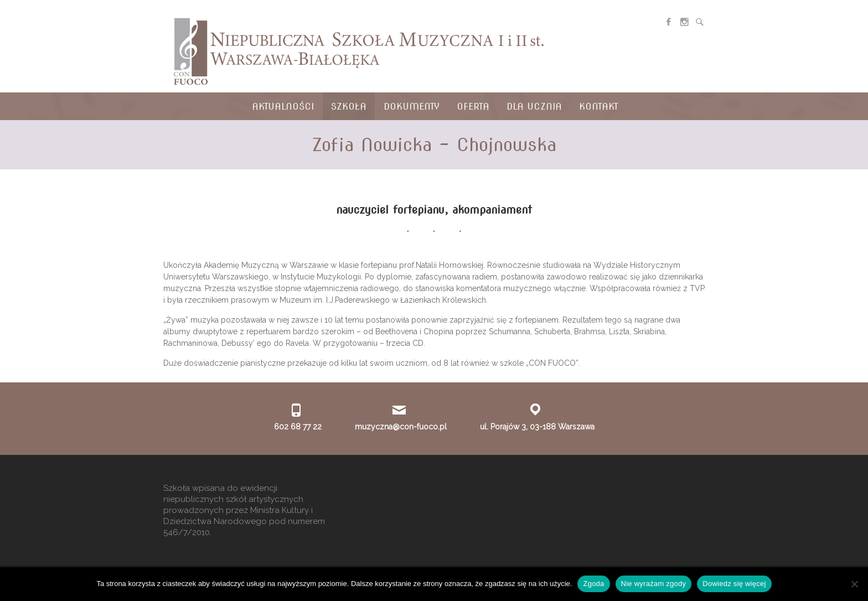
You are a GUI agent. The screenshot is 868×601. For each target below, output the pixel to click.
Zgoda (593, 584)
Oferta (473, 107)
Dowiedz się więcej (734, 584)
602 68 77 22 (298, 427)
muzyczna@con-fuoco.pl (401, 427)
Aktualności (283, 107)
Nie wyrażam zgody (654, 584)
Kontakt (599, 107)
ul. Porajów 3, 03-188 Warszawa (537, 427)
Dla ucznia (534, 107)
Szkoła (349, 107)
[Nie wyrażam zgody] (854, 584)
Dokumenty (412, 107)
